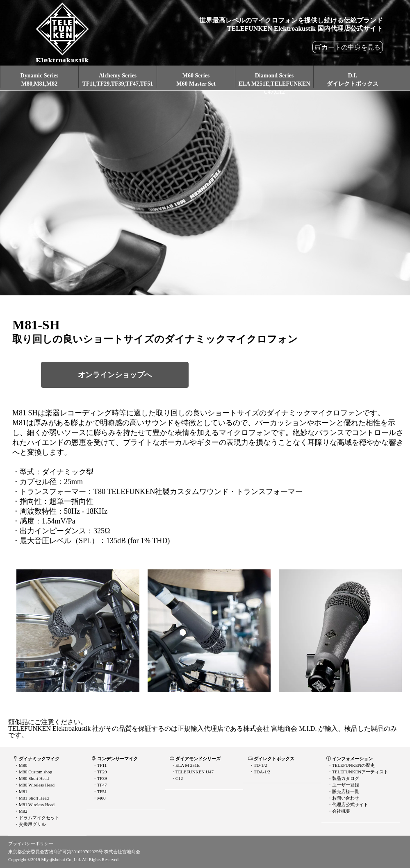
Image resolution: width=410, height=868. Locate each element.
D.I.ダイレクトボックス (353, 80)
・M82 (20, 811)
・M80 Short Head (31, 778)
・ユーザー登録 (343, 785)
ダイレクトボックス (271, 759)
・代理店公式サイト (347, 805)
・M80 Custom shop (33, 772)
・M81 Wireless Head (34, 805)
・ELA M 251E (185, 765)
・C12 (176, 778)
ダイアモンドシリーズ (195, 759)
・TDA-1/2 (259, 772)
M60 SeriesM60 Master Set (196, 80)
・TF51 (99, 791)
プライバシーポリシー (31, 843)
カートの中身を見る (351, 47)
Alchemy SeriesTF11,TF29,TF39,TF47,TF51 (118, 80)
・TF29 (99, 772)
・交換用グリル (30, 824)
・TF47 (99, 785)
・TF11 (99, 765)
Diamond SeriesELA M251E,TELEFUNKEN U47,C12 (274, 84)
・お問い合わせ (343, 798)
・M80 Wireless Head (34, 785)
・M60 (99, 798)
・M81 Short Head (31, 798)
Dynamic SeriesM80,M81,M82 (40, 80)
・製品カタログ (343, 778)
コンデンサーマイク (115, 759)
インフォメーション (350, 759)
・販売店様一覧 (343, 791)
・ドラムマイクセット (36, 818)
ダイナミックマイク (36, 759)
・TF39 (99, 778)
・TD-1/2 (257, 765)
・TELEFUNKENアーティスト (357, 772)
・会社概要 (338, 811)
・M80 (20, 765)
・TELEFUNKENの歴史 (351, 765)
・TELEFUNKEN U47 (192, 772)
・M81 (20, 791)
